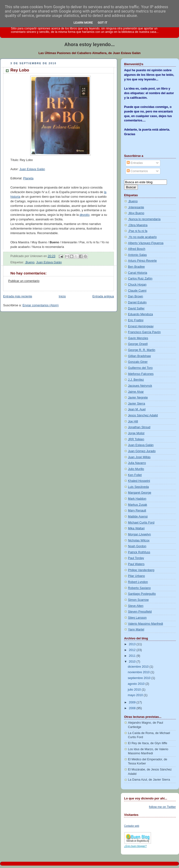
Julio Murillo (136, 469)
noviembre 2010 (139, 672)
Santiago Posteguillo (142, 594)
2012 (133, 650)
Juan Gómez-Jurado (142, 451)
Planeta (28, 178)
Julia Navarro (137, 463)
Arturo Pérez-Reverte (142, 261)
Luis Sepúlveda (138, 487)
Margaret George (140, 493)
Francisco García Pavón (144, 332)
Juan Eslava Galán (32, 169)
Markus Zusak (138, 505)
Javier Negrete (138, 398)
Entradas (135, 163)
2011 (133, 656)
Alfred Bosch (137, 249)
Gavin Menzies (138, 338)
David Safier (136, 308)
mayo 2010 (136, 695)
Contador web (132, 826)
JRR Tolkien (136, 439)
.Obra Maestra (138, 225)
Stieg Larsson (137, 618)
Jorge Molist (136, 433)
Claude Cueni (137, 291)
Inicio (62, 296)
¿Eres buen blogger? (135, 846)
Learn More (83, 23)
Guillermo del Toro (140, 368)
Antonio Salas (137, 255)
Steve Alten (136, 606)
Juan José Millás (139, 457)
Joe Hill (133, 421)
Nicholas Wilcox (139, 540)
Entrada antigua (103, 296)
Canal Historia (138, 273)
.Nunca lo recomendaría (144, 219)
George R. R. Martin (142, 350)
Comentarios (137, 171)
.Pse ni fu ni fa (138, 231)
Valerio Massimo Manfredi (145, 624)
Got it (103, 23)
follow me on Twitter (162, 807)
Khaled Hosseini (139, 481)
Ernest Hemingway (141, 326)
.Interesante (136, 207)
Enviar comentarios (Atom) (41, 305)
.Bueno (30, 262)
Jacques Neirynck (140, 386)
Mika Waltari (136, 528)
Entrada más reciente (18, 296)
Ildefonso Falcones (141, 374)
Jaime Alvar (136, 392)
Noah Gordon (137, 546)
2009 (133, 702)
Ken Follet (135, 475)
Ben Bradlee (136, 267)
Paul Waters (136, 564)
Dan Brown (135, 296)
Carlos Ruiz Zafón (140, 279)
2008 (133, 708)
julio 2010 (135, 690)
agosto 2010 (137, 684)
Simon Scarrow (138, 600)
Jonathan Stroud (139, 427)
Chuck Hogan (137, 285)
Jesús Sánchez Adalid (143, 415)
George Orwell (138, 344)
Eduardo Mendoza (140, 314)
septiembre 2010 (139, 678)
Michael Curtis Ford (141, 523)
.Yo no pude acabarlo (142, 237)
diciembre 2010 (139, 667)
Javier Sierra (137, 404)
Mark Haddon (137, 499)
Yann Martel (136, 630)
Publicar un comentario (24, 281)
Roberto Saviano (139, 588)
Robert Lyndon (138, 582)
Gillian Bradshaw (139, 356)
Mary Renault (137, 511)
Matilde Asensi (138, 517)
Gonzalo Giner (138, 362)
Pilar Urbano (136, 576)
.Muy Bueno (136, 213)
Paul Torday (136, 558)
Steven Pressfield (140, 612)
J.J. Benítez (136, 380)
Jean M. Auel (137, 409)
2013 (133, 644)
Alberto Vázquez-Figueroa (146, 243)
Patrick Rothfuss (139, 552)
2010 (133, 662)
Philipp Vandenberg (141, 570)
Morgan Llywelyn (139, 534)
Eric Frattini (136, 320)
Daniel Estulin (137, 302)
